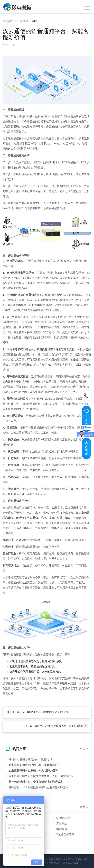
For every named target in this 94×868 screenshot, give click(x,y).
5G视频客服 (63, 818)
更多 (83, 749)
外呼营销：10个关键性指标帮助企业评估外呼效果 (39, 787)
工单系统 (62, 823)
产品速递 (23, 21)
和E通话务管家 (65, 835)
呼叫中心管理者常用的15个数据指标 (30, 759)
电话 (86, 396)
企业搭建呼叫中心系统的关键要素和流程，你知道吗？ (41, 776)
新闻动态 (8, 21)
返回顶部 (86, 470)
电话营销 (62, 829)
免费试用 (86, 448)
